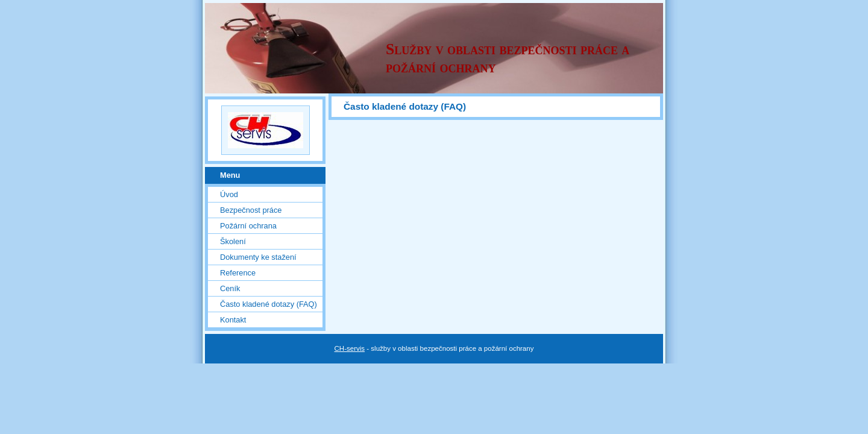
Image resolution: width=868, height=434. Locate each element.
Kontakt (233, 320)
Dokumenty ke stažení (258, 257)
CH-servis (350, 348)
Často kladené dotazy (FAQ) (269, 304)
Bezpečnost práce (251, 210)
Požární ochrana (248, 226)
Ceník (230, 288)
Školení (233, 241)
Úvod (229, 194)
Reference (238, 273)
